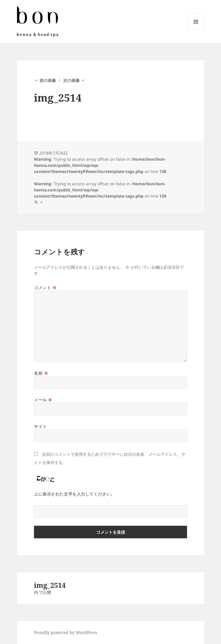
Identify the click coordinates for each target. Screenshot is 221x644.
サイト (40, 426)
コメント (45, 288)
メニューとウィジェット (196, 30)
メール (43, 400)
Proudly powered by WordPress (66, 632)
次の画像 (71, 80)
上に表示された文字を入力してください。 (74, 494)
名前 (41, 373)
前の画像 (48, 80)
